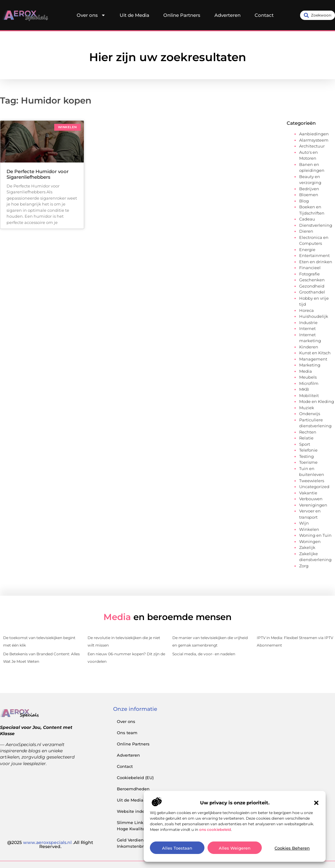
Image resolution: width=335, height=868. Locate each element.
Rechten (308, 432)
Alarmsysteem (314, 140)
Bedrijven (309, 189)
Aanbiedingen (314, 134)
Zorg (304, 566)
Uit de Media (134, 15)
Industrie (308, 322)
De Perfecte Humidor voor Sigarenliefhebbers (38, 174)
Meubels (308, 377)
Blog (304, 201)
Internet (307, 328)
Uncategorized (314, 487)
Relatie (306, 438)
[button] (316, 825)
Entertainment (314, 255)
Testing (306, 456)
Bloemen (309, 195)
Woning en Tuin (315, 535)
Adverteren (227, 15)
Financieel (310, 268)
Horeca (306, 310)
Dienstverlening (316, 225)
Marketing (310, 365)
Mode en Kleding (317, 401)
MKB (304, 389)
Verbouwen (311, 499)
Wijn (304, 523)
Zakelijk (307, 547)
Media (306, 371)
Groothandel (312, 292)
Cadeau (307, 219)
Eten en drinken (316, 262)
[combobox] (318, 15)
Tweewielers (312, 481)
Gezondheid (312, 286)
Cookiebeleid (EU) (135, 778)
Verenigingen (313, 505)
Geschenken (312, 280)
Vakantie (308, 493)
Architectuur (312, 146)
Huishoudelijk (314, 316)
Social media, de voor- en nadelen (204, 654)
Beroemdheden (133, 789)
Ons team (127, 733)
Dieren (306, 231)
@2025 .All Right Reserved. (50, 845)
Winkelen (309, 529)
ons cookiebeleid (215, 852)
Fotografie (309, 274)
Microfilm (309, 383)
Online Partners (182, 15)
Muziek (307, 408)
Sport (305, 444)
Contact (264, 15)
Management (313, 359)
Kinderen (309, 347)
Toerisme (308, 462)
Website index (132, 811)
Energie (307, 250)
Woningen (310, 541)
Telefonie (308, 450)
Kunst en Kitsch (315, 353)
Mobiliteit (309, 395)
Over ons (91, 15)
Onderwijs (310, 414)
